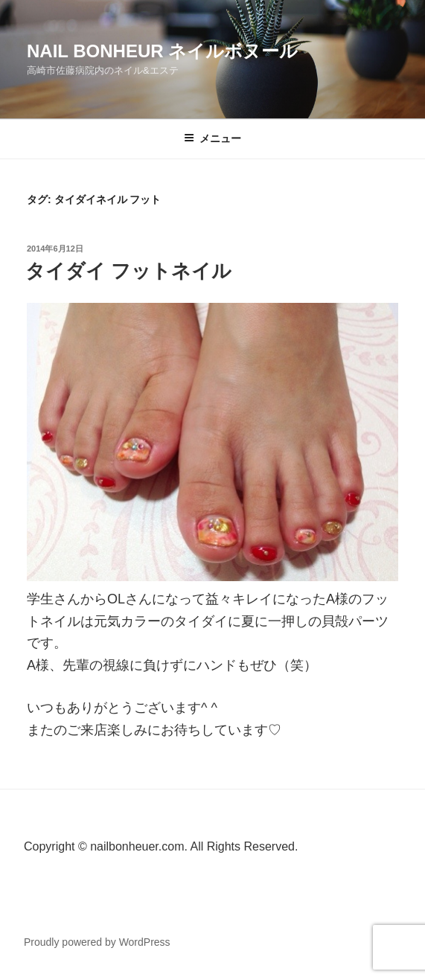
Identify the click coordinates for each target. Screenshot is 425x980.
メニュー (212, 138)
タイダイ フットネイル (128, 271)
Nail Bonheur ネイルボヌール (162, 51)
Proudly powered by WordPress (97, 942)
